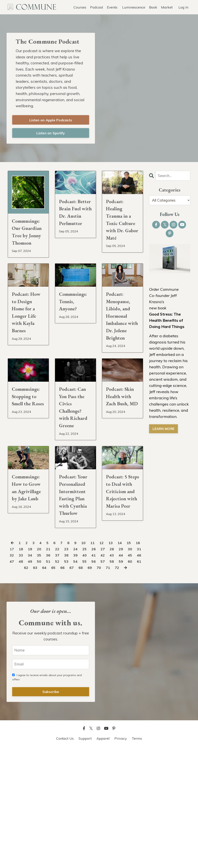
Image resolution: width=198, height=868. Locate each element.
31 (23, 668)
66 (90, 680)
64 (71, 680)
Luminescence (134, 7)
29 (137, 661)
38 (90, 668)
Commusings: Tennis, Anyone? (76, 333)
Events (112, 7)
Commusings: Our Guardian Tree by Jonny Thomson (28, 247)
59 (23, 680)
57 (137, 674)
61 (42, 680)
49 (61, 674)
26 (109, 661)
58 (14, 680)
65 (80, 680)
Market (167, 7)
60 (33, 680)
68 (109, 680)
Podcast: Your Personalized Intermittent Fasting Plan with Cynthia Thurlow (76, 593)
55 (118, 674)
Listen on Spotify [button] (51, 134)
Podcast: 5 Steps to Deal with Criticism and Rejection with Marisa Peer (122, 593)
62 (52, 680)
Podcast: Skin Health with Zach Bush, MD (121, 456)
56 (128, 674)
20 (52, 661)
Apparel (103, 858)
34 (52, 668)
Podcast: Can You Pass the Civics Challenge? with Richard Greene (73, 474)
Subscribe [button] (51, 811)
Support (85, 858)
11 (98, 655)
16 (14, 661)
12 (107, 655)
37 (80, 668)
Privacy (121, 858)
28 (128, 661)
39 (99, 668)
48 (52, 674)
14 (126, 655)
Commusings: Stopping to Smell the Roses (28, 456)
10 (88, 655)
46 (33, 674)
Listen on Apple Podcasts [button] (51, 121)
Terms (137, 858)
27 (118, 661)
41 (118, 668)
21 (61, 661)
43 (137, 668)
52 (90, 674)
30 (14, 668)
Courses (80, 7)
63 (61, 680)
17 (23, 661)
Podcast (96, 7)
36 (71, 668)
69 (118, 680)
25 (99, 661)
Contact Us (65, 858)
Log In (183, 7)
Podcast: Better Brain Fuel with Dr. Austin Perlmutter (76, 223)
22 (71, 661)
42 (128, 668)
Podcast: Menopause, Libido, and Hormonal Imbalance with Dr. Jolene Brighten (121, 356)
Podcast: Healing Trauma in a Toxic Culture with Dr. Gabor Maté (122, 232)
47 (42, 674)
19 (42, 661)
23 (80, 661)
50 (71, 674)
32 (33, 668)
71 (137, 680)
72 (71, 686)
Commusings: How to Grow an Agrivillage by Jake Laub (28, 579)
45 (23, 674)
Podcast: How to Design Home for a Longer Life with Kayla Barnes (27, 351)
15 (136, 655)
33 (42, 668)
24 (90, 661)
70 (128, 680)
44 (14, 674)
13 (117, 655)
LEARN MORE (164, 431)
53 (99, 674)
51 (80, 674)
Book (153, 7)
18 (33, 661)
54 (109, 674)
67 (99, 680)
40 (109, 668)
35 (61, 668)
